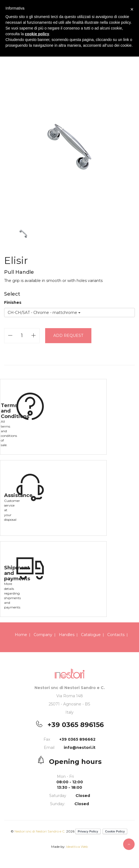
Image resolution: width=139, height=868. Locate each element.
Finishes (13, 302)
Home (21, 635)
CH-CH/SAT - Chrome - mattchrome (44, 313)
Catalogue (91, 635)
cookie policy (37, 34)
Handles (67, 635)
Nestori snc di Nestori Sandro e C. (40, 831)
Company (43, 635)
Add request (68, 336)
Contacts (116, 635)
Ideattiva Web (77, 847)
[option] (69, 145)
